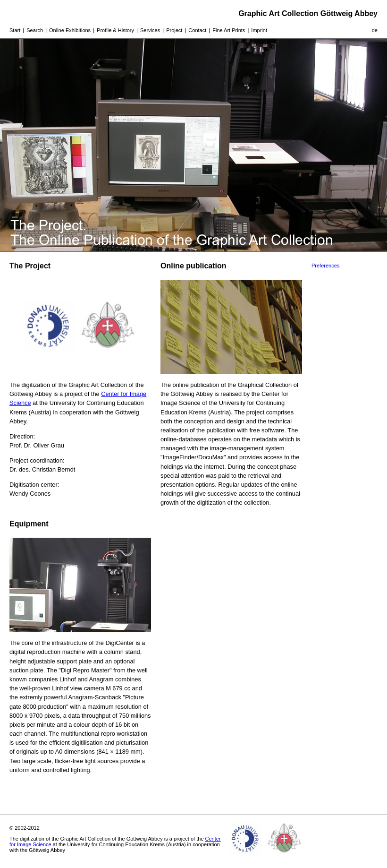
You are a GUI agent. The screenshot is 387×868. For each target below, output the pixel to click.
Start (15, 30)
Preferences (325, 266)
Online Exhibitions (70, 30)
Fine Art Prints (229, 30)
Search (35, 30)
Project (174, 30)
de (375, 30)
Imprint (259, 30)
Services (150, 30)
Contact (197, 30)
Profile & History (115, 30)
